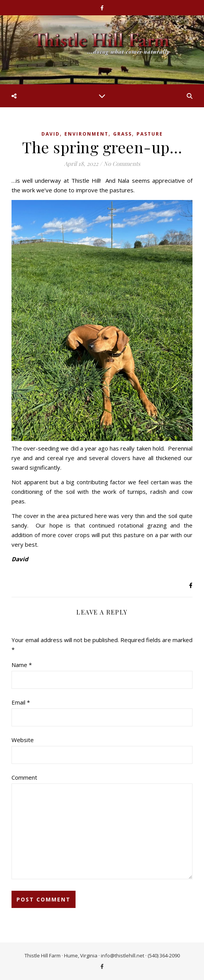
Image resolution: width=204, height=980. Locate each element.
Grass (123, 134)
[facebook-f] (102, 8)
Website (23, 740)
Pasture (150, 134)
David (51, 134)
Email (21, 702)
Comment (24, 777)
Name (22, 665)
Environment (86, 134)
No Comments (122, 164)
